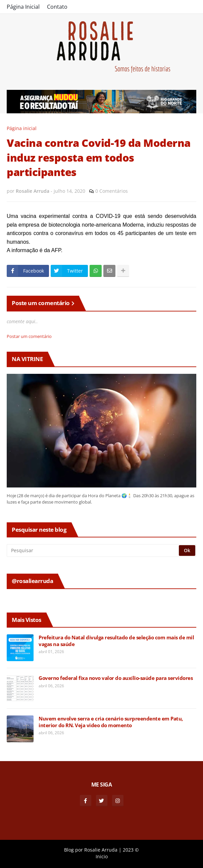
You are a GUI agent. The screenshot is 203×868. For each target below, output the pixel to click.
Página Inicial (23, 7)
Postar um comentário (29, 336)
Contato (57, 7)
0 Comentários (112, 191)
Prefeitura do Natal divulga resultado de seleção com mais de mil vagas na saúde (116, 641)
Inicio (102, 856)
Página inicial (22, 128)
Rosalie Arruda (101, 850)
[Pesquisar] (93, 551)
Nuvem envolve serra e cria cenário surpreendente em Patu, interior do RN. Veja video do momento (111, 722)
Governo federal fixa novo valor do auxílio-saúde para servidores (116, 678)
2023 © (131, 850)
